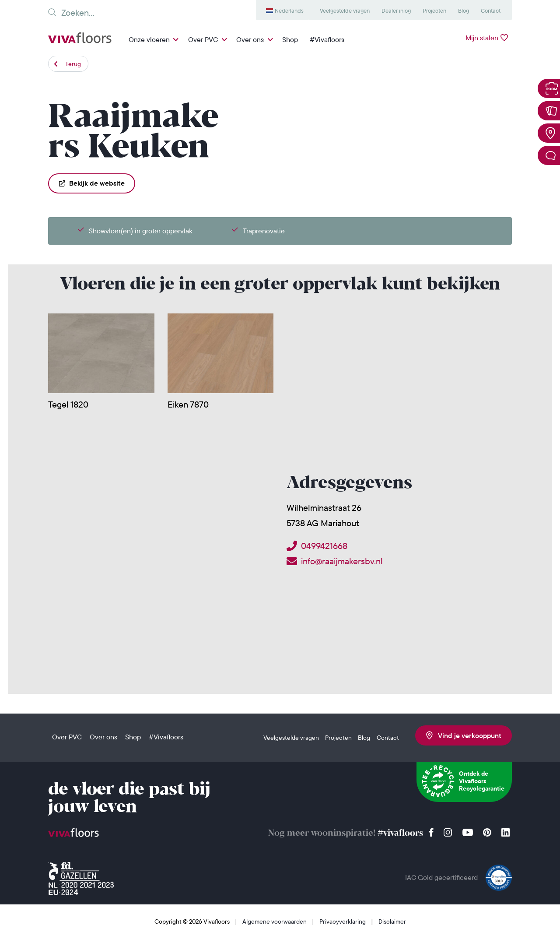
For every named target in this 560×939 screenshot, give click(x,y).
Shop (290, 39)
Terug (73, 64)
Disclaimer (392, 921)
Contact (491, 11)
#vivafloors (400, 833)
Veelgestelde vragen (345, 11)
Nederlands (289, 11)
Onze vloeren (149, 39)
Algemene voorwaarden (275, 921)
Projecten (434, 11)
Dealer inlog (396, 11)
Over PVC (203, 39)
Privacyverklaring (343, 921)
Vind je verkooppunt (464, 735)
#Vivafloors (327, 39)
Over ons (250, 39)
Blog (464, 11)
